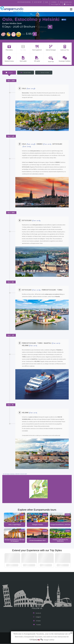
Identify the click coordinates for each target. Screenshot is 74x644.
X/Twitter (37, 621)
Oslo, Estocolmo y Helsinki (32, 19)
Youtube (37, 625)
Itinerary (9, 73)
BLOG (45, 2)
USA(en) (69, 4)
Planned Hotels (25, 73)
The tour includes (44, 73)
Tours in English (55, 4)
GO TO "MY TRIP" (35, 2)
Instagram (37, 617)
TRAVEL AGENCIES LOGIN (65, 2)
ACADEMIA (52, 2)
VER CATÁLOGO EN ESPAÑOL (20, 2)
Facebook (37, 613)
